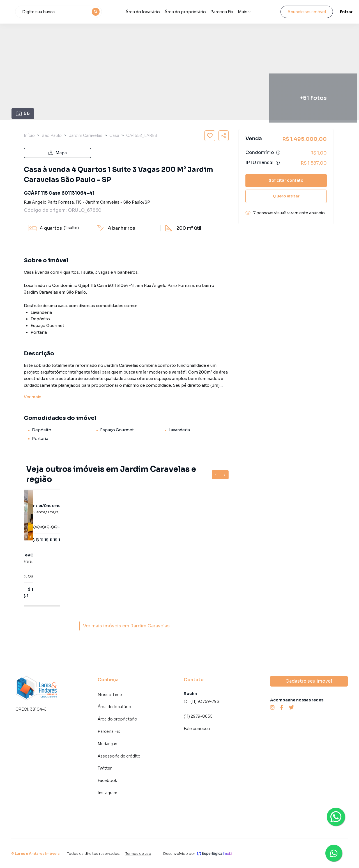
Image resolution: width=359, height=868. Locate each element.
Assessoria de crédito (119, 756)
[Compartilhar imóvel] (224, 136)
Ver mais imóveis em (126, 626)
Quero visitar (286, 196)
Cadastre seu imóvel (309, 681)
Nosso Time (110, 695)
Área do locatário (168, 12)
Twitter (105, 768)
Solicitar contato (286, 180)
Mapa (58, 153)
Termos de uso (138, 854)
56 (23, 113)
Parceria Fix (242, 12)
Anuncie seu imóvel (302, 12)
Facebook (107, 780)
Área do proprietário (205, 12)
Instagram (107, 793)
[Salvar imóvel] (210, 136)
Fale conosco (197, 729)
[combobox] (93, 12)
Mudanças (107, 744)
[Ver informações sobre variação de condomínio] (278, 153)
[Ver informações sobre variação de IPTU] (278, 163)
